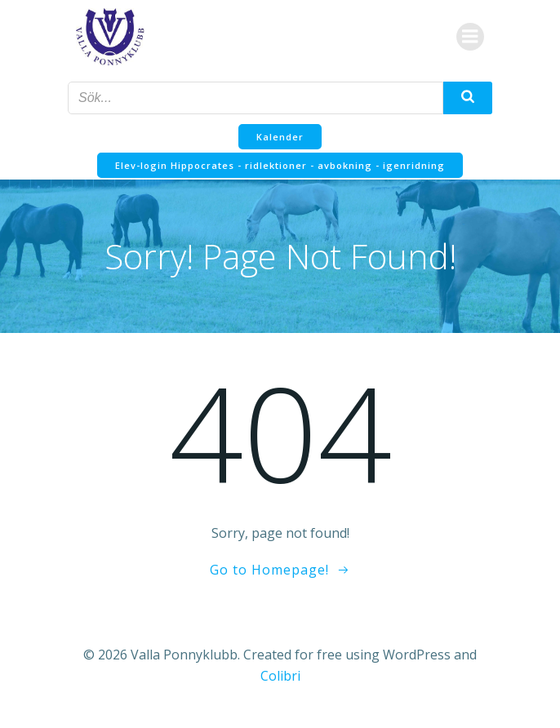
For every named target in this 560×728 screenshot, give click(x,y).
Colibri (280, 676)
